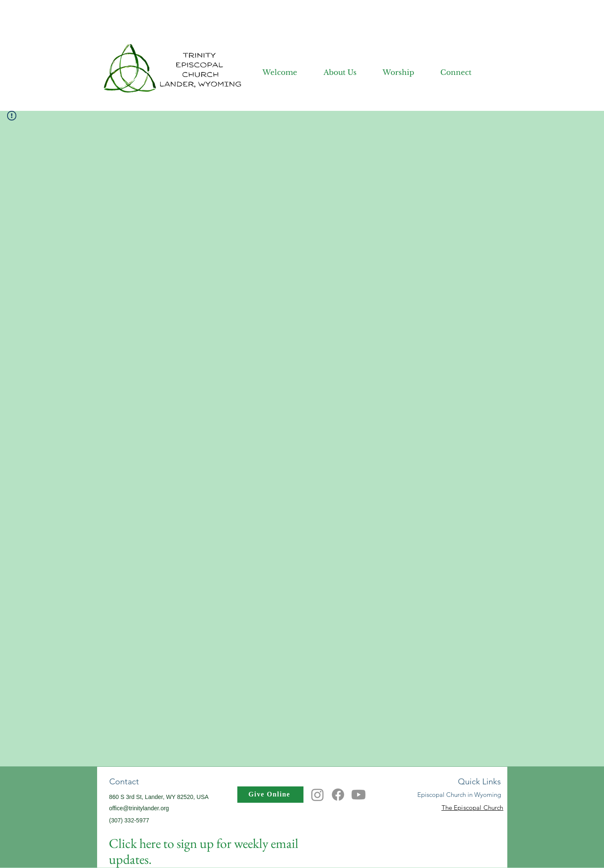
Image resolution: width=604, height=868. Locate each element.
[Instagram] (317, 795)
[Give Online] (270, 795)
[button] (331, 73)
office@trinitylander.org (139, 808)
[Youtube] (359, 795)
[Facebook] (338, 795)
